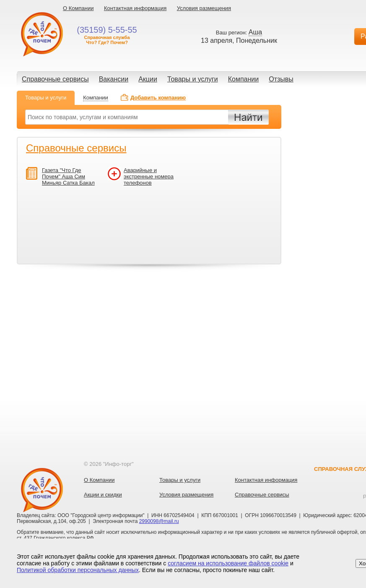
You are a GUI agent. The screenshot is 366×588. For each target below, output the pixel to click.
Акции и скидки (103, 495)
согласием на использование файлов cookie (228, 563)
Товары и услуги (193, 79)
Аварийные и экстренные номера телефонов (149, 176)
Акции (148, 79)
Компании (244, 79)
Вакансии (114, 79)
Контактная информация (135, 8)
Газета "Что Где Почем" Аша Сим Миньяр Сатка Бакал (68, 176)
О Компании (78, 8)
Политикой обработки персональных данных (78, 570)
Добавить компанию (158, 98)
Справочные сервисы (55, 79)
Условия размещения (204, 8)
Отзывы (281, 79)
